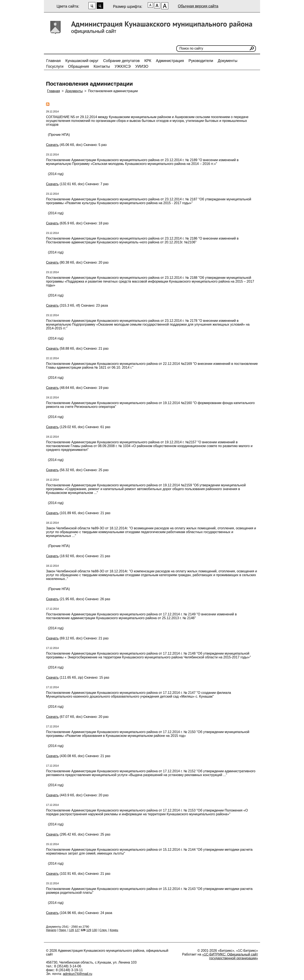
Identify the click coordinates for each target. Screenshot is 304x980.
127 (77, 930)
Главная (54, 61)
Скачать (52, 145)
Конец (114, 930)
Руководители (201, 61)
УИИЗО (142, 66)
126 (71, 930)
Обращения (78, 66)
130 (94, 930)
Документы (228, 61)
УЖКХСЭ (123, 66)
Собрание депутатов (121, 61)
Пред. (63, 930)
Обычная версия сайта (198, 6)
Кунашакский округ (82, 61)
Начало (51, 930)
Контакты (102, 66)
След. (103, 930)
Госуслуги (55, 66)
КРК (148, 61)
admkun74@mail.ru (78, 974)
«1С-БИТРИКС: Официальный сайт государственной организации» (230, 956)
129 (89, 930)
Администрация (170, 61)
